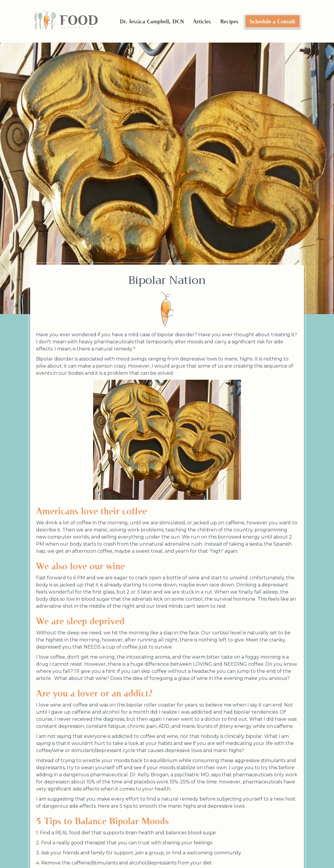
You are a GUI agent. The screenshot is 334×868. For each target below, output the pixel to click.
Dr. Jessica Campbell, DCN (152, 21)
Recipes (229, 21)
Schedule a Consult (273, 21)
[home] (66, 21)
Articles (202, 21)
